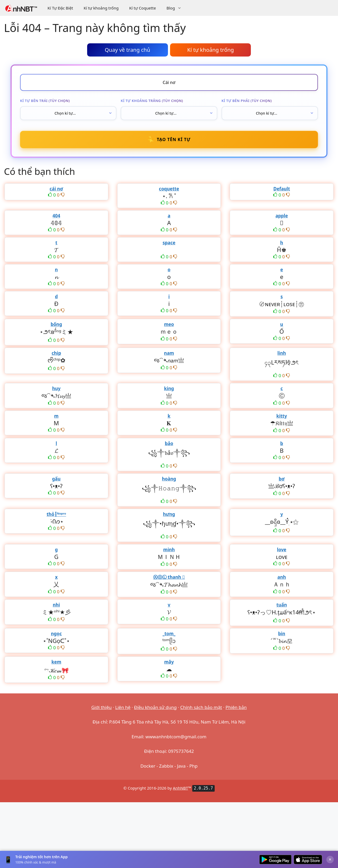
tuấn (282, 605)
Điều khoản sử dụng (156, 707)
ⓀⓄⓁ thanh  (169, 577)
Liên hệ (123, 707)
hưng (169, 514)
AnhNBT (181, 788)
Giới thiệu (102, 707)
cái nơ (56, 189)
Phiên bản (236, 707)
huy (56, 388)
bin (282, 634)
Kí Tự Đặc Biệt (60, 8)
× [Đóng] (330, 859)
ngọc (56, 634)
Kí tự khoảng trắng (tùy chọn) (152, 101)
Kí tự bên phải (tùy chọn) (247, 101)
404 (56, 216)
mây (169, 662)
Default (282, 189)
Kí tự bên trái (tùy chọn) (45, 101)
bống (56, 324)
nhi (56, 605)
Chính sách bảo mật (201, 707)
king (169, 388)
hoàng (169, 479)
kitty (282, 416)
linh (282, 353)
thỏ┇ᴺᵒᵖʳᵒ (56, 514)
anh (281, 577)
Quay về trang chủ (128, 50)
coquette (169, 189)
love (282, 550)
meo (169, 324)
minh (169, 550)
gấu (56, 479)
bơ (281, 479)
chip (57, 353)
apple (282, 216)
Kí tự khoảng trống (101, 8)
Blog (177, 8)
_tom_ (169, 634)
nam (169, 353)
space (169, 243)
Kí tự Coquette (142, 8)
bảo (169, 443)
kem (56, 662)
